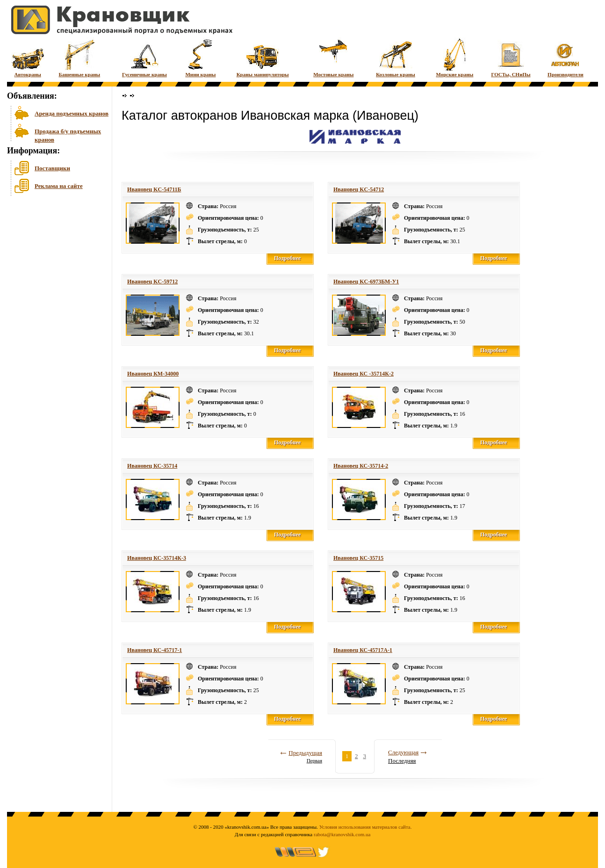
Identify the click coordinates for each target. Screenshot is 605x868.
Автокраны (28, 57)
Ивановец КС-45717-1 (155, 650)
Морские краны (454, 57)
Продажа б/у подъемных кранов (68, 134)
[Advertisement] (54, 271)
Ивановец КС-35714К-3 (157, 558)
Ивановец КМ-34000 (153, 374)
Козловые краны (396, 57)
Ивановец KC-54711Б (154, 189)
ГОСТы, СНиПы (511, 57)
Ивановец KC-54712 (359, 189)
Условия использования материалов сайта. (366, 827)
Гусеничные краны (144, 57)
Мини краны (200, 57)
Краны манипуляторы (263, 57)
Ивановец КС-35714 (152, 466)
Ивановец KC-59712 (152, 282)
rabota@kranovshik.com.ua (342, 834)
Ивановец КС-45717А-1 (363, 650)
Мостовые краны (333, 57)
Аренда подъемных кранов (72, 113)
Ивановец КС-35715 (358, 558)
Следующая (403, 752)
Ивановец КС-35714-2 (361, 466)
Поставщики (52, 168)
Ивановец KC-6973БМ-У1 (366, 282)
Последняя (402, 761)
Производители (565, 57)
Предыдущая (305, 753)
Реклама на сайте (59, 186)
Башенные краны (79, 57)
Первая (314, 760)
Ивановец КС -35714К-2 (364, 374)
